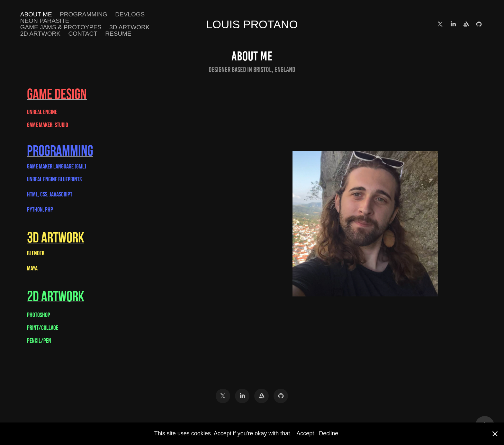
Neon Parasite (45, 21)
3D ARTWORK (129, 27)
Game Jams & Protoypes (61, 27)
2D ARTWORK (40, 34)
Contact (83, 34)
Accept (305, 433)
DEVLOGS (130, 14)
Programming (84, 14)
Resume (118, 34)
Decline (328, 433)
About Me (36, 14)
